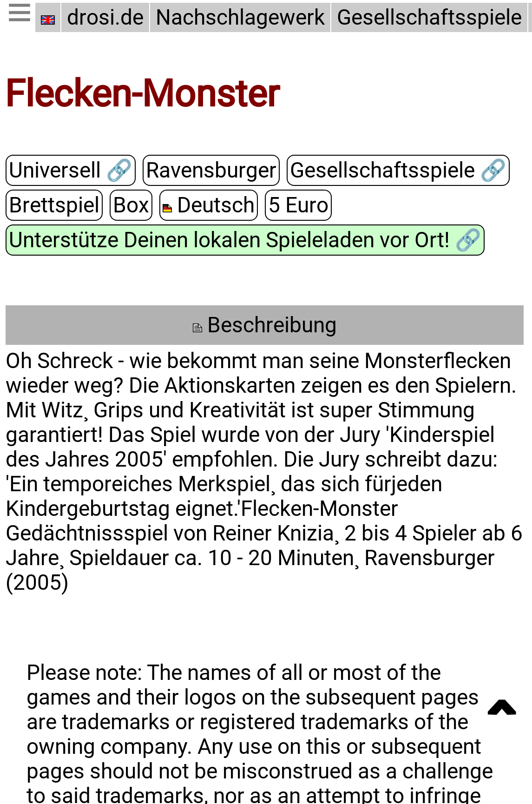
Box (129, 205)
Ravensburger (208, 170)
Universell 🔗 (70, 170)
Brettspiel (53, 205)
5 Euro (295, 205)
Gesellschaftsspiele (426, 17)
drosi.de (105, 17)
